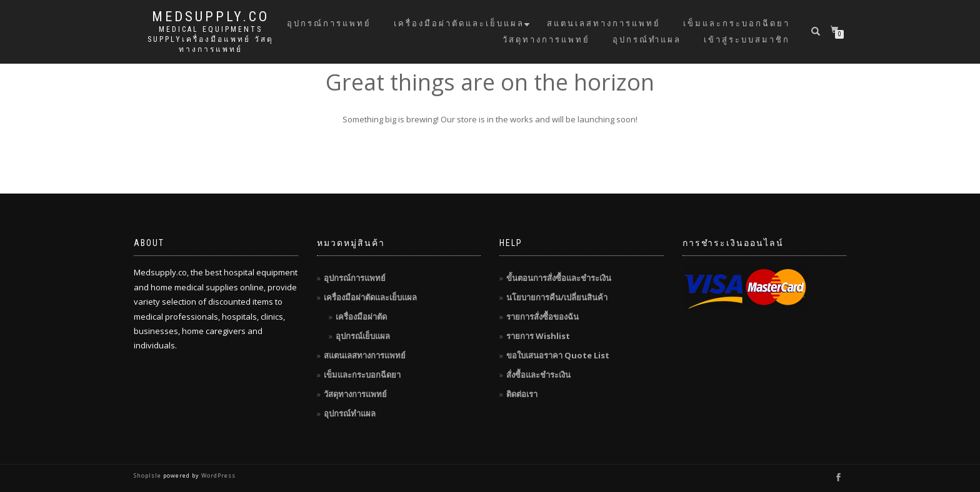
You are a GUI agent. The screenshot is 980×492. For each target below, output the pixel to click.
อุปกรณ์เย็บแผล (363, 336)
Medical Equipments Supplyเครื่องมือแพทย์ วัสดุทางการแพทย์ (211, 39)
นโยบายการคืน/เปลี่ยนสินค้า (557, 297)
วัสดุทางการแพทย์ (546, 40)
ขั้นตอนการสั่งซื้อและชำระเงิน (559, 278)
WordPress (217, 475)
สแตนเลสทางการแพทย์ (604, 23)
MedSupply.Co (211, 17)
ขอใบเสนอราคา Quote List (558, 355)
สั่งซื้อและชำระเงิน (538, 375)
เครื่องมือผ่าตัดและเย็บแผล (459, 23)
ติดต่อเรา (522, 394)
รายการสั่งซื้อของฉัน (542, 317)
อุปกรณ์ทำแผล (647, 40)
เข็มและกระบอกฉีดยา (737, 23)
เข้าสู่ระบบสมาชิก (747, 40)
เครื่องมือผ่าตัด (361, 317)
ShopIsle (148, 475)
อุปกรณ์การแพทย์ (329, 23)
